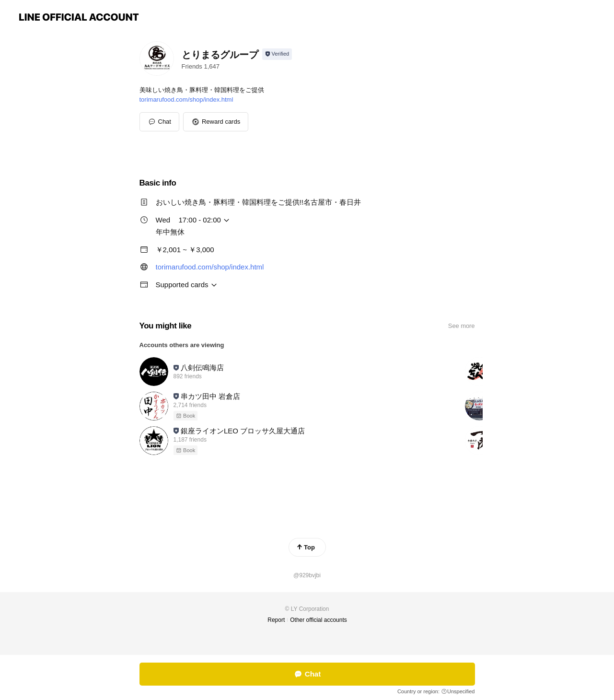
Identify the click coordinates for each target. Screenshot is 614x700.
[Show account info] (277, 54)
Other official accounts (319, 620)
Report (276, 620)
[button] (216, 122)
